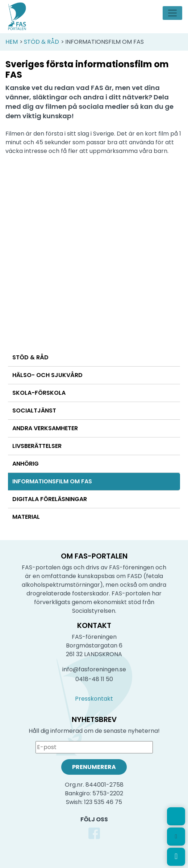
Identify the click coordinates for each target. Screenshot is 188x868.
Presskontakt (94, 699)
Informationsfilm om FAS (52, 481)
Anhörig (26, 464)
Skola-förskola (39, 393)
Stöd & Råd (41, 42)
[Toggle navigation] (172, 13)
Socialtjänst (34, 411)
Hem (12, 42)
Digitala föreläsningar (50, 499)
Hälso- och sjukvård (47, 375)
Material (26, 517)
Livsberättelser (37, 446)
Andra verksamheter (45, 428)
